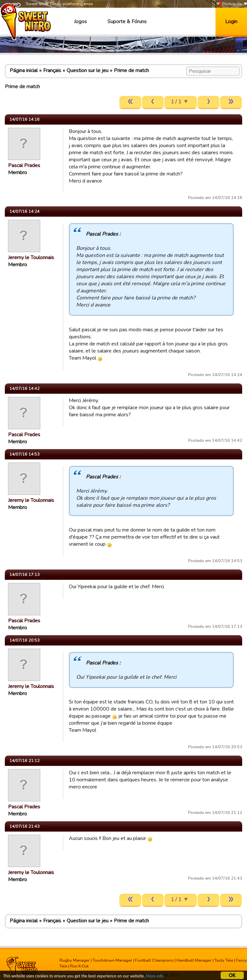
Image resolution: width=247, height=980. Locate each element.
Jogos (80, 22)
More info (155, 977)
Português (229, 4)
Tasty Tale (224, 960)
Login (231, 22)
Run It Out (79, 966)
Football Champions (154, 960)
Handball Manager (194, 960)
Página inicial (24, 71)
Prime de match (131, 71)
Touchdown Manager (112, 960)
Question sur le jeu (87, 71)
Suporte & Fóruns (127, 22)
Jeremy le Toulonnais (31, 258)
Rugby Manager (75, 960)
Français (52, 71)
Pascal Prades (24, 165)
